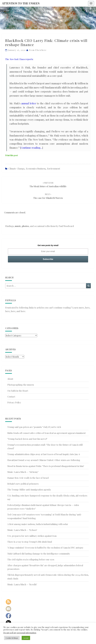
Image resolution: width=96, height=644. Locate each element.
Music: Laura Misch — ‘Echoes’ (22, 530)
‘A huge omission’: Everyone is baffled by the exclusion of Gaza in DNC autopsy (45, 548)
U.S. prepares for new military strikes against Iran (32, 536)
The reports (19, 59)
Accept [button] (26, 638)
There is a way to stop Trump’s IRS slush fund (30, 542)
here (87, 308)
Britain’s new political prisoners (23, 484)
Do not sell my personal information (20, 633)
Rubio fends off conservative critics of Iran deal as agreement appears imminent (46, 433)
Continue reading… (32, 148)
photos (25, 226)
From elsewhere (38, 50)
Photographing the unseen (21, 385)
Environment (54, 169)
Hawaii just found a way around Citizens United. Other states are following (44, 460)
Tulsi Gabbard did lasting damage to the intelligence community (39, 554)
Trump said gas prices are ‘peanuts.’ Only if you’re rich (34, 427)
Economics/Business (36, 169)
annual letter (29, 103)
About (10, 379)
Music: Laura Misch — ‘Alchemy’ (23, 472)
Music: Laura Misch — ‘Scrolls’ (22, 584)
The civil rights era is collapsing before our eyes (31, 559)
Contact (11, 397)
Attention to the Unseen (21, 3)
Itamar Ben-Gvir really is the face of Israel (28, 478)
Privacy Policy (14, 402)
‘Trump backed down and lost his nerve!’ (27, 439)
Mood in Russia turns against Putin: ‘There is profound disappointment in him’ (46, 466)
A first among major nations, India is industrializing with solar (38, 524)
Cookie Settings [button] (12, 638)
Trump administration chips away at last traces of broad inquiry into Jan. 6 (44, 454)
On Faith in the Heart (18, 391)
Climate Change (16, 169)
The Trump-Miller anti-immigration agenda (29, 490)
